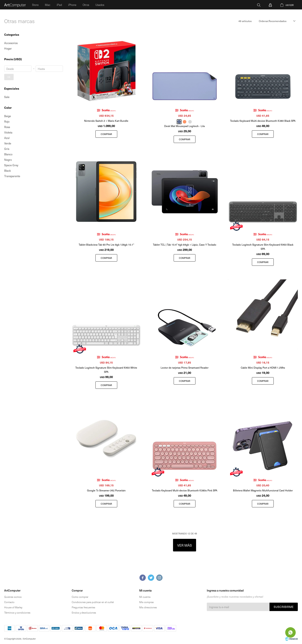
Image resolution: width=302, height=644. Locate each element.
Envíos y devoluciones (84, 613)
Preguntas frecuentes (83, 607)
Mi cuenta (145, 597)
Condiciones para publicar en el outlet (93, 602)
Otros (86, 5)
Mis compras (146, 602)
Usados (100, 5)
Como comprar (80, 597)
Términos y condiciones (17, 613)
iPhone (72, 5)
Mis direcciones (148, 607)
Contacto (9, 602)
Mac (48, 5)
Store (35, 5)
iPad (59, 5)
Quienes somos (13, 597)
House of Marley (13, 607)
